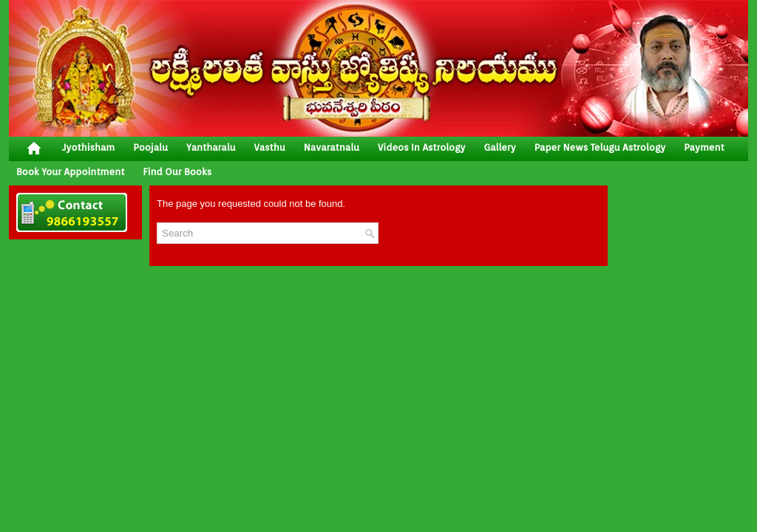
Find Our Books (177, 172)
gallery (499, 147)
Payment (704, 147)
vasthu (270, 147)
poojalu (150, 147)
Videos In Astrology (421, 147)
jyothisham (88, 147)
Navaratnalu (332, 147)
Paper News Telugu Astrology (600, 147)
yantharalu (211, 147)
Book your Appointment (70, 172)
